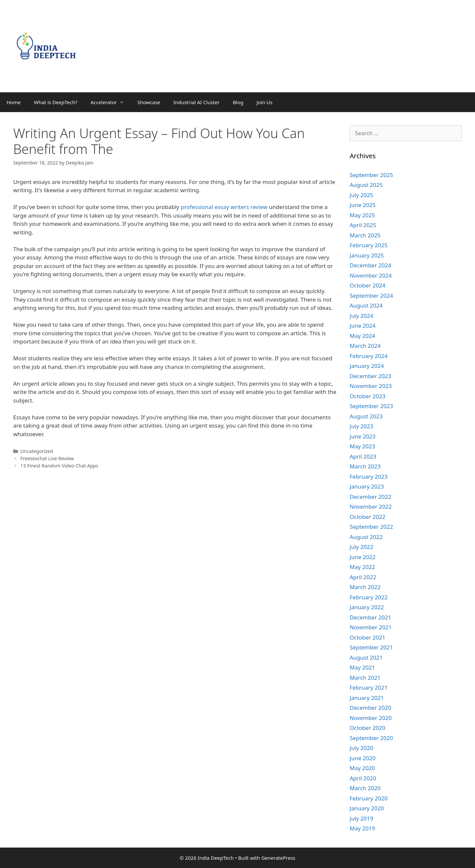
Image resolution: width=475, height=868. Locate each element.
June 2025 (363, 205)
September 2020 (371, 738)
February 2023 (369, 477)
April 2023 (363, 456)
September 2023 (371, 406)
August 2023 (366, 416)
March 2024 (365, 346)
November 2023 (371, 386)
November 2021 (371, 627)
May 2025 (362, 215)
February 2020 (369, 798)
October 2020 (367, 728)
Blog (238, 102)
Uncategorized (37, 451)
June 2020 (363, 758)
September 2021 (371, 647)
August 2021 (366, 658)
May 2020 (362, 768)
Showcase (149, 102)
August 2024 (366, 305)
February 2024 (369, 356)
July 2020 (362, 748)
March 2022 (365, 587)
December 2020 (370, 708)
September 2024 (371, 296)
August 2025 (366, 185)
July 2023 (362, 426)
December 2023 (370, 376)
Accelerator (111, 102)
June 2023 (363, 436)
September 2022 (371, 527)
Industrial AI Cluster (197, 102)
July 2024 (362, 316)
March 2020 (365, 788)
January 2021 (367, 698)
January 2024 (367, 366)
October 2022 (367, 517)
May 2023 (362, 446)
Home (14, 102)
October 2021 (367, 637)
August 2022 (366, 537)
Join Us (265, 102)
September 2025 (371, 175)
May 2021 (362, 667)
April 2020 (363, 778)
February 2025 (369, 245)
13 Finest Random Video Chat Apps (59, 466)
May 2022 (362, 567)
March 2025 (365, 235)
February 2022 (369, 597)
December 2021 (370, 617)
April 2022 (363, 577)
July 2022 (362, 547)
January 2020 (367, 808)
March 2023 (365, 466)
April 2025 (363, 225)
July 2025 (362, 195)
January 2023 (367, 486)
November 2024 (371, 275)
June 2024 (363, 326)
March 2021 (365, 678)
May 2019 (362, 828)
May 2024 (362, 336)
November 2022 (371, 507)
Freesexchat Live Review (47, 458)
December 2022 (370, 497)
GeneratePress (278, 858)
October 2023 (367, 396)
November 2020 (371, 718)
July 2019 (362, 818)
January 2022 (367, 607)
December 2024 (370, 265)
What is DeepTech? (56, 102)
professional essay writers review (224, 207)
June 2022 (363, 557)
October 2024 (367, 285)
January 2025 (367, 255)
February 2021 (369, 688)
